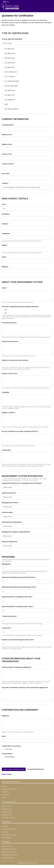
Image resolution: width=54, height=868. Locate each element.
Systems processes (9, 493)
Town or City (7, 154)
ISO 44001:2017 (10, 95)
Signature (6, 716)
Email (4, 257)
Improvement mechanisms (12, 522)
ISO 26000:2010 (10, 91)
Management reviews (11, 503)
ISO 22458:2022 (10, 100)
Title (4, 204)
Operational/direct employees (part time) (18, 607)
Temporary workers (10, 616)
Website (5, 267)
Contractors (7, 628)
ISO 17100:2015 (10, 77)
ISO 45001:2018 (10, 54)
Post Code (6, 174)
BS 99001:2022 (10, 58)
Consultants (6, 450)
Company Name (8, 125)
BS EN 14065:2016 (11, 72)
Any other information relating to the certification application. (25, 688)
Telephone (6, 234)
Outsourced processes (11, 341)
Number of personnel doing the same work (18, 640)
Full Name (6, 214)
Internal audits (8, 512)
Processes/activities (10, 323)
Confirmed (8, 749)
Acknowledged (10, 757)
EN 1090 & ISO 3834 (11, 109)
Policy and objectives (10, 542)
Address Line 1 (8, 135)
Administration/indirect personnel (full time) (19, 577)
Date (4, 736)
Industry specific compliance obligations (17, 667)
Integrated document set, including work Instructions (22, 483)
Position (5, 224)
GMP (6, 104)
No (6, 313)
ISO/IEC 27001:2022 (11, 86)
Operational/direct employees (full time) (18, 597)
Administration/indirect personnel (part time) (19, 587)
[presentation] (16, 767)
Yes (6, 310)
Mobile (5, 245)
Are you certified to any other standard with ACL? (21, 431)
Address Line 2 (7, 144)
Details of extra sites (10, 374)
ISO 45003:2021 (10, 67)
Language (6, 392)
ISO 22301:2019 (10, 63)
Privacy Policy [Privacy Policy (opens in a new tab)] (7, 774)
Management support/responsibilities (16, 532)
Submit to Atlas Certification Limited (14, 769)
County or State (8, 164)
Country (5, 183)
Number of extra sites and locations (16, 360)
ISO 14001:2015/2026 (12, 81)
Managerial (7, 564)
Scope (5, 288)
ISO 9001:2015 (9, 49)
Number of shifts (9, 413)
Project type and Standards (12, 39)
